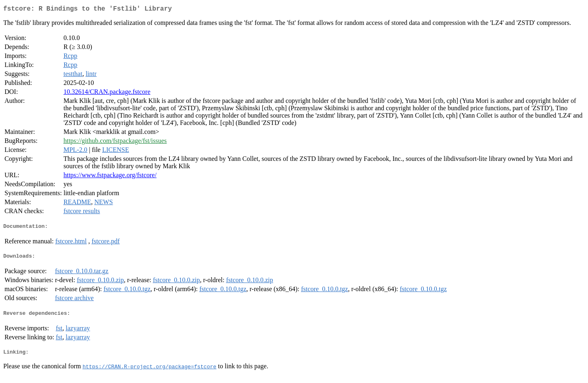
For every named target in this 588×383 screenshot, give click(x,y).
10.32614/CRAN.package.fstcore (107, 93)
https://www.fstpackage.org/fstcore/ (110, 177)
